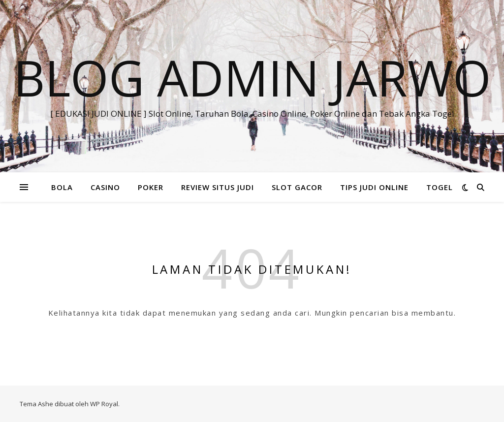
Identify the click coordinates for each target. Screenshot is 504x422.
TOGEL (440, 187)
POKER (151, 187)
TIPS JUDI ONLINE (374, 187)
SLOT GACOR (297, 187)
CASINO (105, 187)
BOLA (62, 187)
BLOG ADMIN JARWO (252, 77)
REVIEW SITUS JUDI (218, 187)
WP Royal (104, 404)
